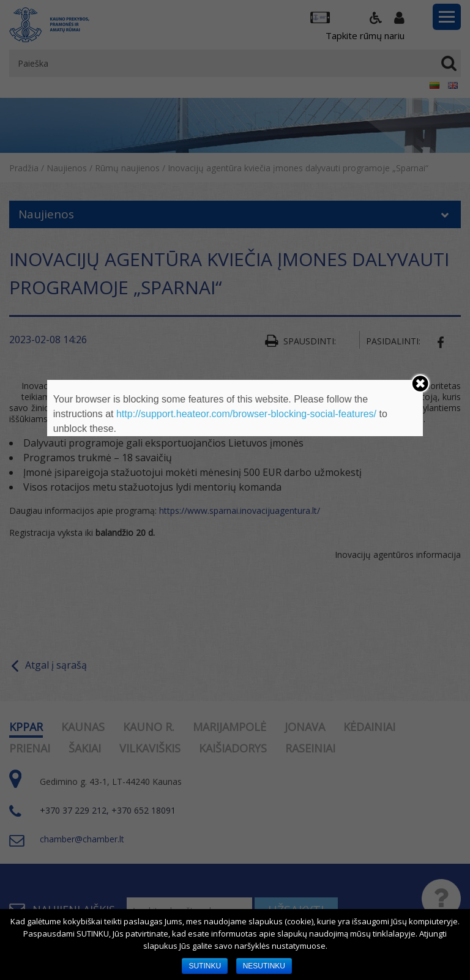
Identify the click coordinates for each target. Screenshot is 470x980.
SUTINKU (205, 966)
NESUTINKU (264, 966)
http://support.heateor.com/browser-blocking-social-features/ (246, 414)
